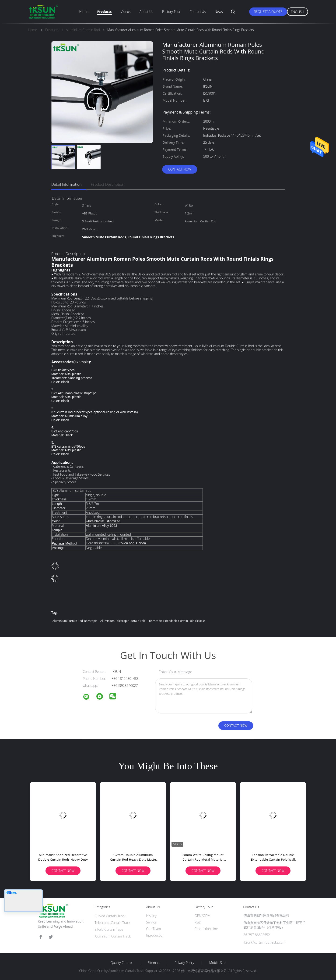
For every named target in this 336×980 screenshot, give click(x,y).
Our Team (153, 929)
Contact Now (180, 169)
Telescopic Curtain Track (112, 923)
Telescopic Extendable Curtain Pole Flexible (177, 621)
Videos (126, 12)
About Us (146, 12)
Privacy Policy (184, 963)
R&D (198, 922)
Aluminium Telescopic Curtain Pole (123, 621)
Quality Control (122, 963)
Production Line (206, 929)
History (151, 916)
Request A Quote (268, 12)
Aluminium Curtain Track (113, 936)
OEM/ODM (203, 916)
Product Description (108, 184)
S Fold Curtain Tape (109, 929)
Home (84, 12)
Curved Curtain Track (110, 916)
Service (151, 922)
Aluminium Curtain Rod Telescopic (75, 621)
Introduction (155, 935)
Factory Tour (171, 12)
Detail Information (66, 184)
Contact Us (198, 12)
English (297, 12)
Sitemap (154, 963)
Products (104, 12)
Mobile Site (217, 963)
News (219, 12)
